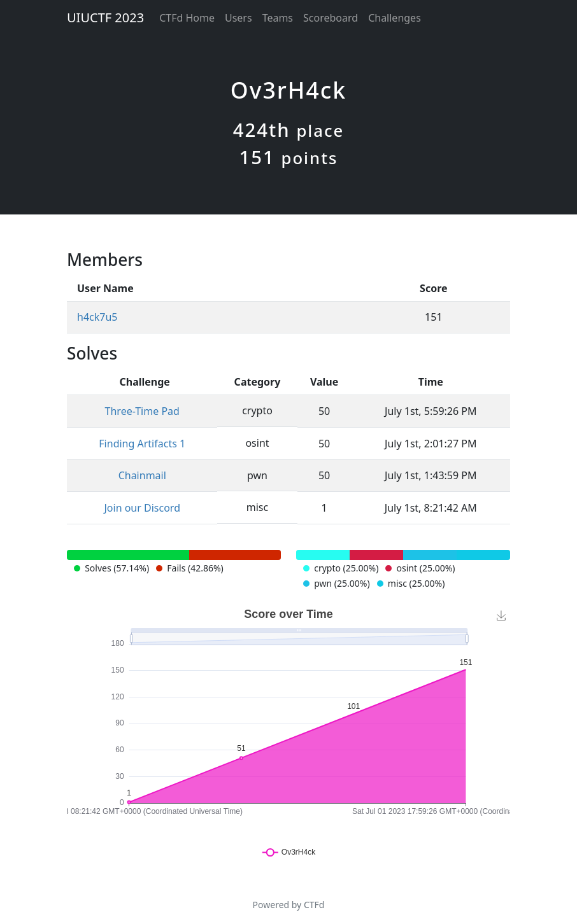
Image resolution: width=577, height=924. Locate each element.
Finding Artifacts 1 (142, 444)
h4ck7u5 (97, 317)
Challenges (395, 18)
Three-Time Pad (142, 411)
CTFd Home (187, 18)
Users (239, 18)
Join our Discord (142, 508)
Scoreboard (331, 18)
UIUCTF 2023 (105, 17)
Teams (278, 18)
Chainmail (142, 475)
